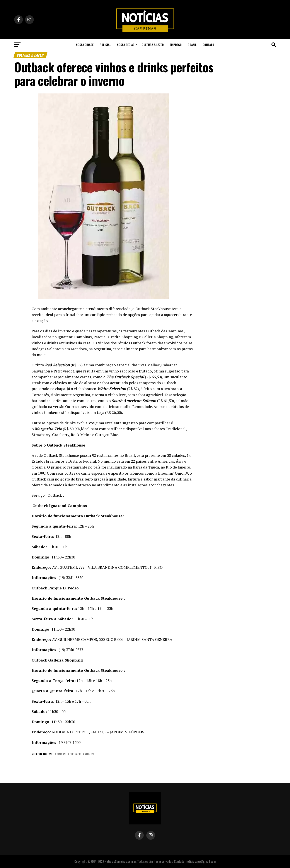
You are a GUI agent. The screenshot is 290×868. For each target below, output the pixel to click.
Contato (208, 45)
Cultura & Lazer (153, 45)
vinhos (89, 754)
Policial (105, 45)
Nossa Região (126, 45)
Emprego (176, 45)
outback (75, 754)
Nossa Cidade (85, 45)
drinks (61, 754)
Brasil (192, 45)
